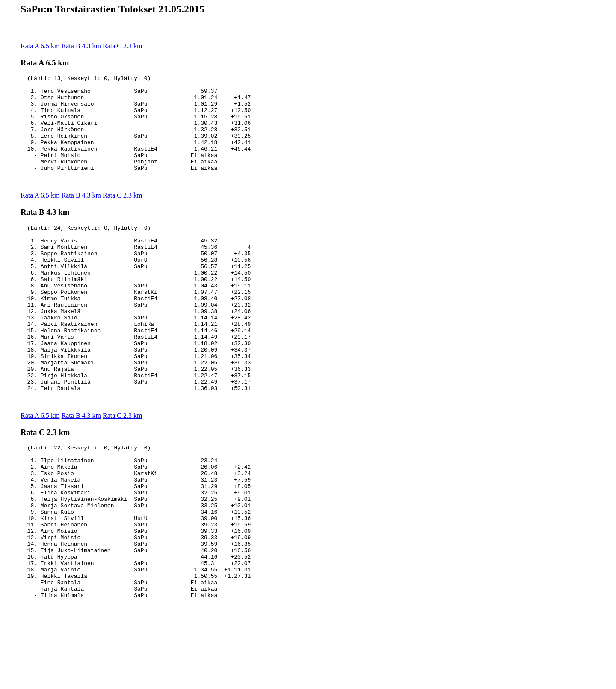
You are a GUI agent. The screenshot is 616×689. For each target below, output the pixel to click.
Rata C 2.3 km (122, 46)
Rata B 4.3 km (81, 46)
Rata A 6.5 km (40, 46)
